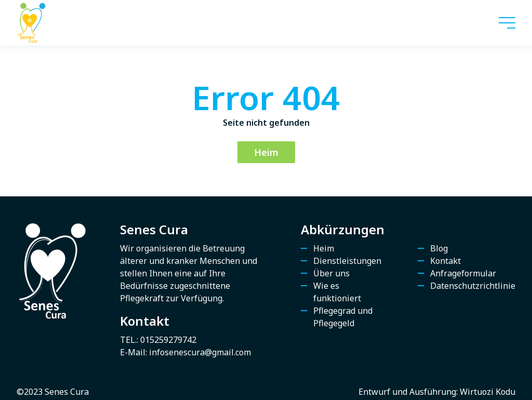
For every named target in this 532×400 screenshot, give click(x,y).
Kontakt (445, 261)
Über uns (331, 273)
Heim (266, 152)
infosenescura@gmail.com (200, 352)
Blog (439, 248)
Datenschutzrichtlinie (473, 286)
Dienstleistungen (347, 261)
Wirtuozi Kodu (488, 392)
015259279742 (168, 340)
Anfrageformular (463, 273)
